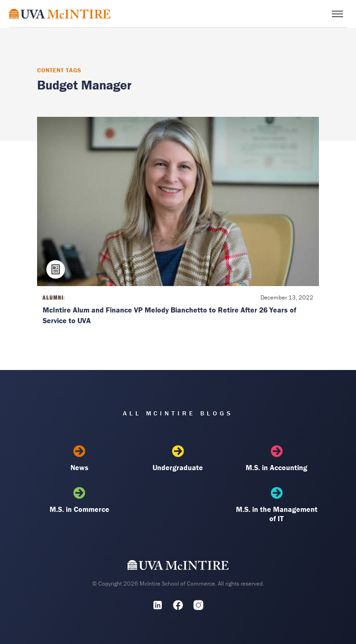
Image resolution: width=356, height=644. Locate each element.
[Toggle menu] (337, 14)
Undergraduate (178, 459)
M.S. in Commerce (79, 500)
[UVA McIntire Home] (178, 567)
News (79, 459)
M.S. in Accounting (277, 459)
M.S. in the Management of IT (277, 505)
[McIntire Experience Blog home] (60, 14)
